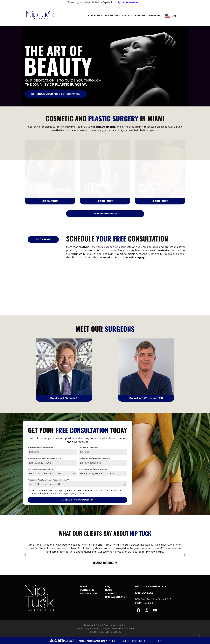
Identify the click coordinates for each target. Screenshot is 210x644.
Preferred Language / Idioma (41, 469)
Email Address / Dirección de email (95, 458)
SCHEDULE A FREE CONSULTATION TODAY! (135, 641)
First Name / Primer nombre (41, 447)
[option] (105, 554)
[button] (25, 555)
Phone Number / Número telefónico (45, 458)
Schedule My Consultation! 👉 (78, 500)
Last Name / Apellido (89, 447)
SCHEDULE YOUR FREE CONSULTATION (56, 94)
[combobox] (52, 474)
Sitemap (131, 629)
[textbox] (49, 474)
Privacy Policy (82, 629)
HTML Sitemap (116, 629)
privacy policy (59, 490)
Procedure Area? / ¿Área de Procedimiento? (48, 480)
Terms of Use (99, 629)
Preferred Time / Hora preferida (94, 469)
